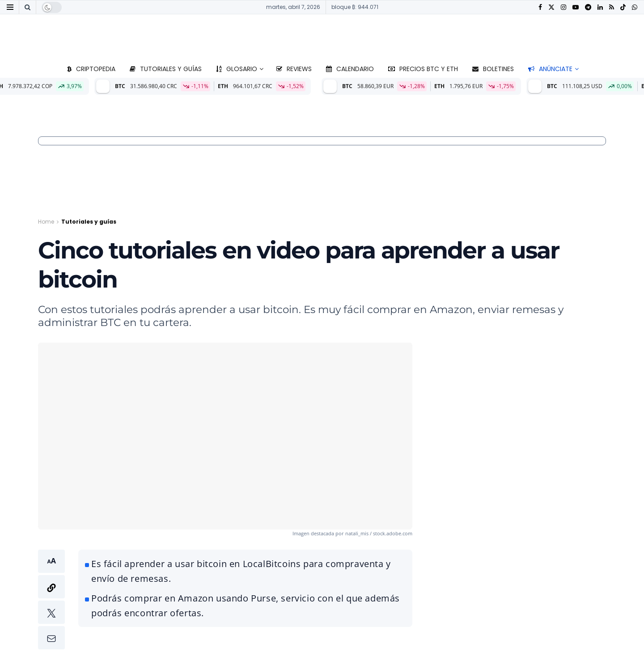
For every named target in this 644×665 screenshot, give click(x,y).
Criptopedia (91, 69)
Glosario (237, 69)
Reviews (294, 69)
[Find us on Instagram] (563, 7)
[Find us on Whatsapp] (635, 7)
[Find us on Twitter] (551, 7)
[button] (51, 599)
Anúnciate (550, 69)
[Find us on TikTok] (623, 8)
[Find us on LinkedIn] (600, 7)
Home (46, 222)
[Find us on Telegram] (588, 7)
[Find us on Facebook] (540, 7)
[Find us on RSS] (612, 7)
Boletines (493, 69)
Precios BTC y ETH (423, 69)
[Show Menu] (10, 7)
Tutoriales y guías (166, 69)
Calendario (350, 69)
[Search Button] (28, 7)
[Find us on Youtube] (576, 7)
